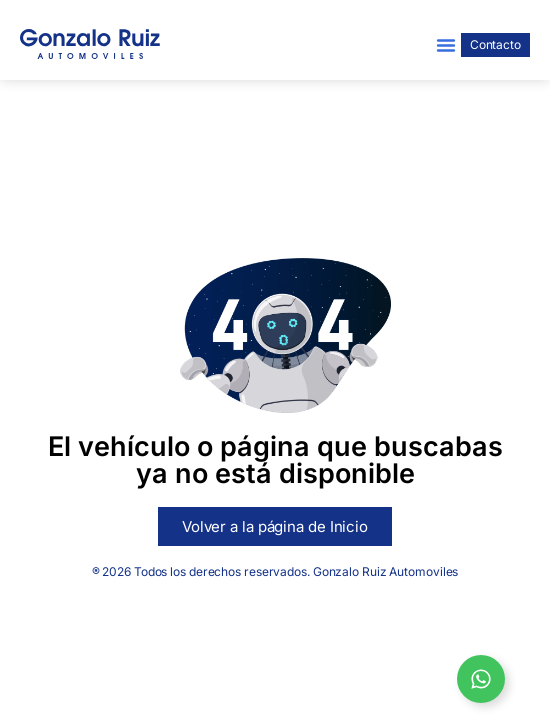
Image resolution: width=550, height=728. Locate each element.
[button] (446, 45)
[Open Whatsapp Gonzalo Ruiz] (481, 679)
